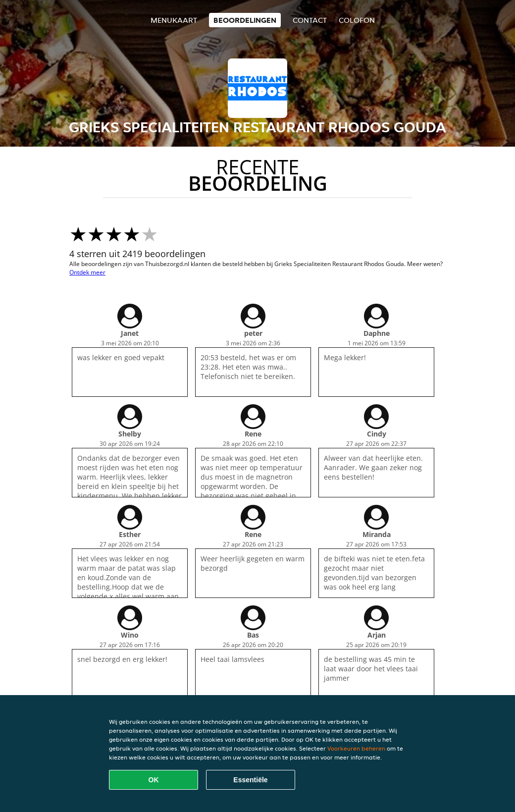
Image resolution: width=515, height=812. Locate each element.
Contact (310, 20)
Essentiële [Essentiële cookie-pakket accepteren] (250, 780)
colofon (357, 20)
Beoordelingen (245, 20)
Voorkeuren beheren (356, 748)
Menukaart (174, 20)
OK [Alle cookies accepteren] (154, 780)
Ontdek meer (87, 272)
